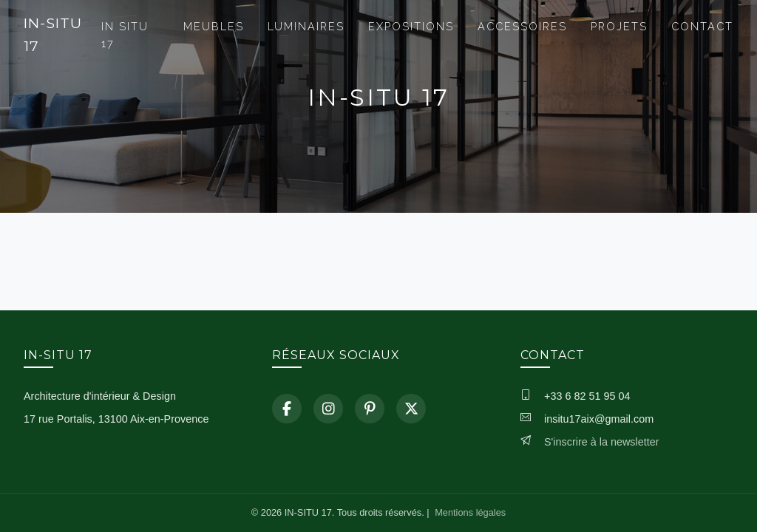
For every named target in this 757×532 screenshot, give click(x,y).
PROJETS (619, 26)
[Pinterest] (370, 409)
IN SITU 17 (125, 35)
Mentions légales (470, 512)
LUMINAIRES (306, 26)
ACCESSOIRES (522, 26)
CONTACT (702, 26)
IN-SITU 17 (53, 34)
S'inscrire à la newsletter (602, 442)
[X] (411, 409)
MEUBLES (214, 26)
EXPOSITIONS (411, 26)
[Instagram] (328, 409)
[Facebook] (287, 409)
